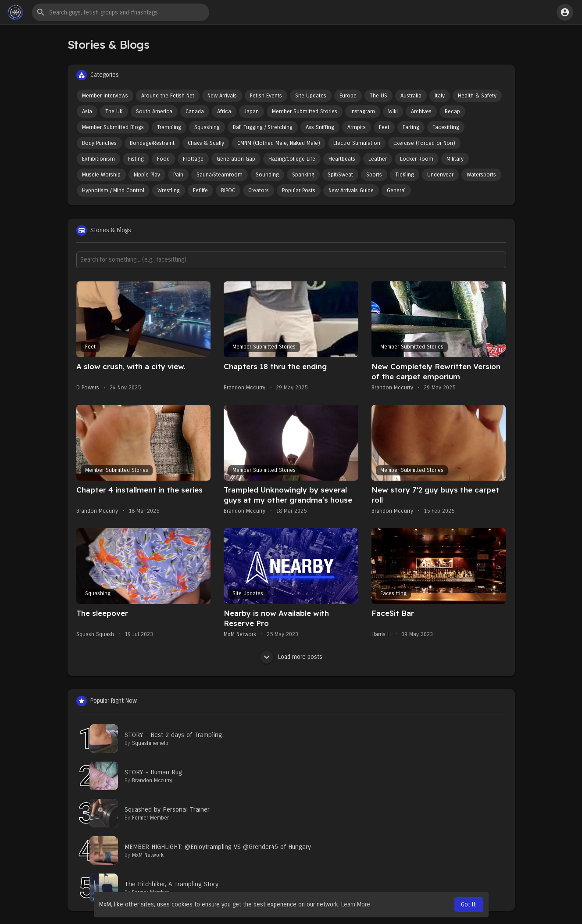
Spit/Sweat (340, 175)
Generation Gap (236, 159)
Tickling (405, 175)
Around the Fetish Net (168, 96)
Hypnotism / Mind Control (113, 191)
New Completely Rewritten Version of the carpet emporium (436, 371)
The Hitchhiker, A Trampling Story (171, 884)
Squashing (207, 127)
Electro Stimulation (357, 143)
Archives (421, 111)
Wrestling (169, 191)
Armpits (357, 127)
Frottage (193, 159)
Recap (452, 111)
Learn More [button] (356, 904)
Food (163, 159)
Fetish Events (266, 96)
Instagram (363, 111)
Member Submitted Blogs (113, 127)
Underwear (440, 175)
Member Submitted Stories (305, 111)
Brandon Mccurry (245, 388)
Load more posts (291, 657)
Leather (378, 159)
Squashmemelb (150, 743)
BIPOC (228, 191)
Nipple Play (147, 175)
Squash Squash (95, 634)
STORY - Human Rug (153, 772)
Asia (87, 111)
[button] (121, 12)
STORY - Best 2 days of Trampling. (174, 735)
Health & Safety (477, 96)
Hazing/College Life (292, 159)
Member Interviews (105, 96)
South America (154, 111)
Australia (411, 96)
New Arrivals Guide (351, 191)
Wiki (393, 111)
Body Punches (99, 143)
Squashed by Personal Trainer (167, 809)
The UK (114, 111)
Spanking (303, 175)
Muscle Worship (101, 175)
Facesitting (446, 127)
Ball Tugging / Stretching (263, 127)
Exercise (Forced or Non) (424, 143)
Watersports (481, 175)
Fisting (136, 159)
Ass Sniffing (320, 127)
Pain (178, 175)
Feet (384, 127)
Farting (411, 127)
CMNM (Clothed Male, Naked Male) (279, 143)
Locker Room (417, 159)
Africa (224, 111)
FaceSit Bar (393, 613)
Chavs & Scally (206, 143)
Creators (259, 191)
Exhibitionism (98, 159)
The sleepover (102, 613)
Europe (348, 96)
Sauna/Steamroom (220, 175)
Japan (252, 111)
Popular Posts (299, 191)
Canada (195, 111)
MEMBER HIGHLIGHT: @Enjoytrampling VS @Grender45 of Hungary (218, 847)
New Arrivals (222, 96)
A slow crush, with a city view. (131, 366)
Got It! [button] (469, 904)
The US (378, 96)
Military (455, 159)
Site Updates (311, 96)
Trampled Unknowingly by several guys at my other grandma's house (288, 495)
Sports (374, 175)
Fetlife (200, 191)
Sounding (267, 175)
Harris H (381, 634)
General (396, 191)
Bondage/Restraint (152, 143)
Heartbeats (342, 159)
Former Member (150, 818)
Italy (440, 96)
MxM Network (240, 634)
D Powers (88, 388)
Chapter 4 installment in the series (139, 490)
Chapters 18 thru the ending (275, 366)
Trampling (169, 127)
